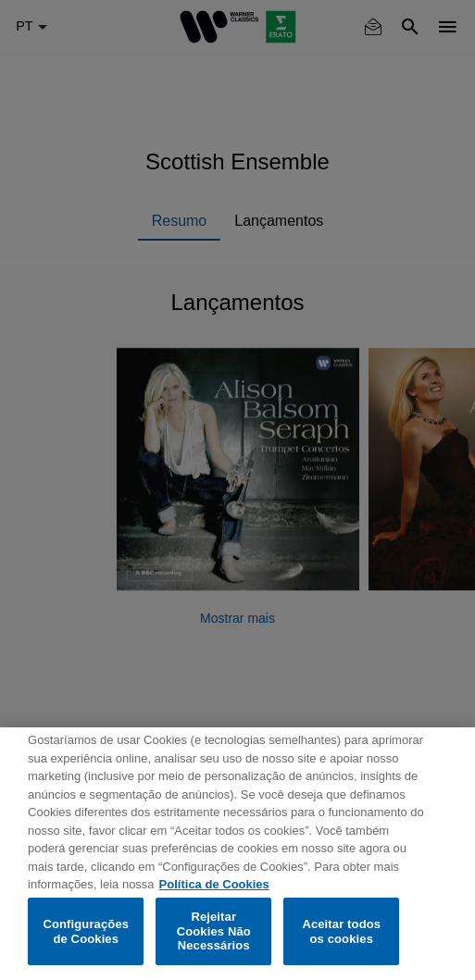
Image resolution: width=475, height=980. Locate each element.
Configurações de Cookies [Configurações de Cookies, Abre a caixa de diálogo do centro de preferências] (86, 931)
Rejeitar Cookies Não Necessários (214, 931)
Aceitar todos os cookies (341, 931)
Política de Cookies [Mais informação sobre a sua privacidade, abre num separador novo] (214, 884)
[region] (237, 854)
